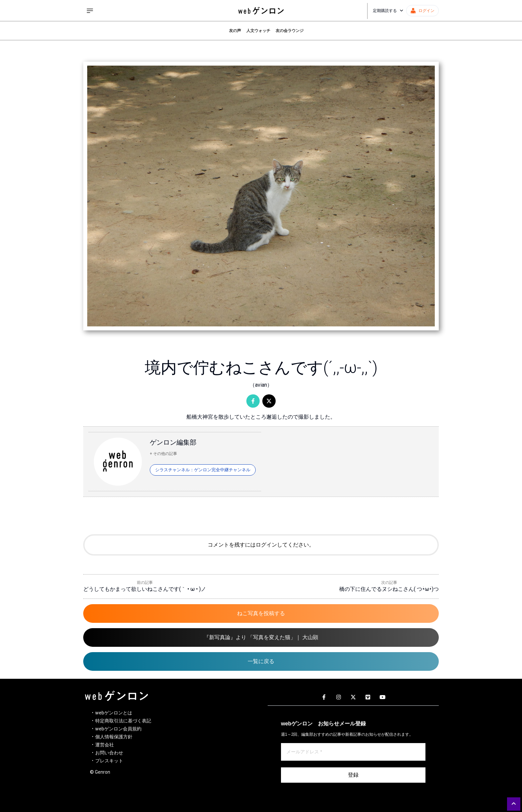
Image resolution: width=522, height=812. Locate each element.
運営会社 (105, 745)
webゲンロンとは (114, 713)
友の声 (235, 31)
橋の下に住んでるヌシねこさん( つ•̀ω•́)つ (389, 589)
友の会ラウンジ (290, 31)
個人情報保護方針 (114, 737)
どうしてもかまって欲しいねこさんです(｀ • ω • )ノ (145, 589)
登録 (353, 775)
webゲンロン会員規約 (118, 729)
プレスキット (109, 761)
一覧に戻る (261, 661)
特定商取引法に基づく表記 (123, 721)
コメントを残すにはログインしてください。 (261, 545)
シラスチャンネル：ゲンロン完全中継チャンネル (203, 470)
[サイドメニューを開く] (90, 11)
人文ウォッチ (258, 31)
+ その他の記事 (163, 454)
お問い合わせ (109, 753)
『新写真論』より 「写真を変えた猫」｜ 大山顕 (261, 637)
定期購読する (388, 11)
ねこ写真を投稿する (261, 613)
